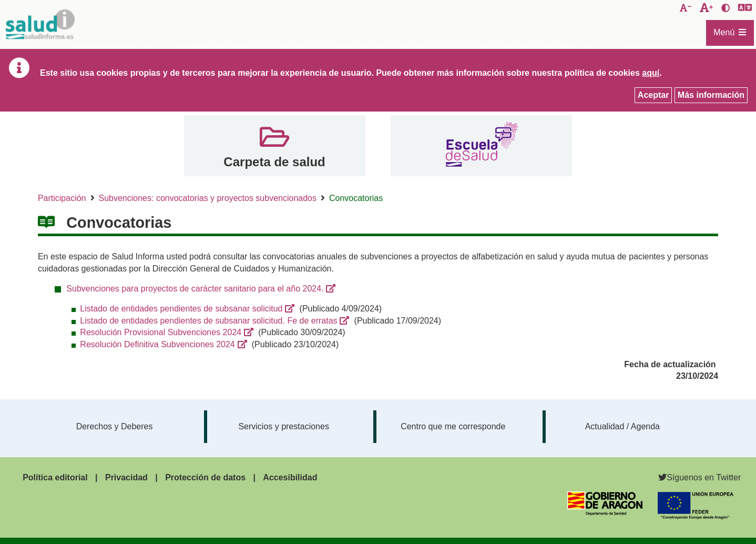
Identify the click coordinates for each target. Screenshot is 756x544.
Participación (62, 198)
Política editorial (55, 477)
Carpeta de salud (274, 162)
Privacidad (126, 477)
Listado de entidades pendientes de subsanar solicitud (181, 309)
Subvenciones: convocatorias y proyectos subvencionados (208, 198)
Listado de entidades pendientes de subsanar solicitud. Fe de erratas (208, 321)
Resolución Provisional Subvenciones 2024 (161, 332)
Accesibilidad (290, 477)
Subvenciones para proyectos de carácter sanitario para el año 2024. (195, 289)
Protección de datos (205, 477)
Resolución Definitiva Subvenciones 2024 (157, 344)
